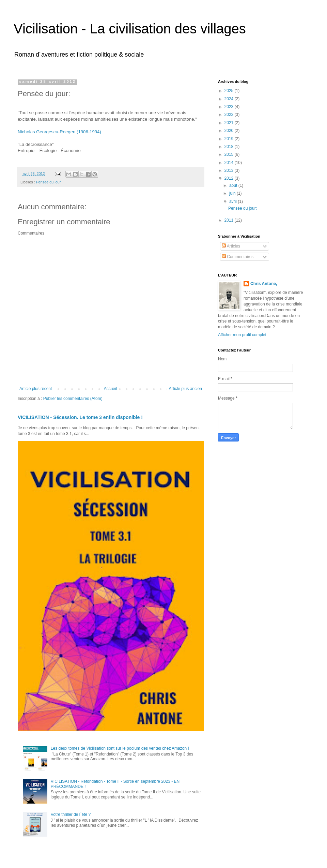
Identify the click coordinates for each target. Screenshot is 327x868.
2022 (230, 115)
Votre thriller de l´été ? (71, 814)
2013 (230, 170)
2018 (230, 147)
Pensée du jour (49, 182)
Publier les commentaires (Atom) (73, 399)
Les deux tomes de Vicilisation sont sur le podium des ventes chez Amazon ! (120, 748)
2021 (230, 123)
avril (233, 201)
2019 (230, 139)
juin (233, 193)
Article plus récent (36, 389)
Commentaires (238, 257)
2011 (230, 220)
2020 (230, 131)
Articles (231, 246)
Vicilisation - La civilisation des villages (130, 29)
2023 (230, 107)
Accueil (111, 389)
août (234, 185)
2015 (230, 154)
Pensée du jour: (243, 208)
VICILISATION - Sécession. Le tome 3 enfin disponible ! (80, 417)
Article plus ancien (185, 389)
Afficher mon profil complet (242, 335)
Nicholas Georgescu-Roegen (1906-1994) (59, 132)
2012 (230, 178)
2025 (230, 91)
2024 (230, 99)
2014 (230, 163)
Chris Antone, (264, 284)
